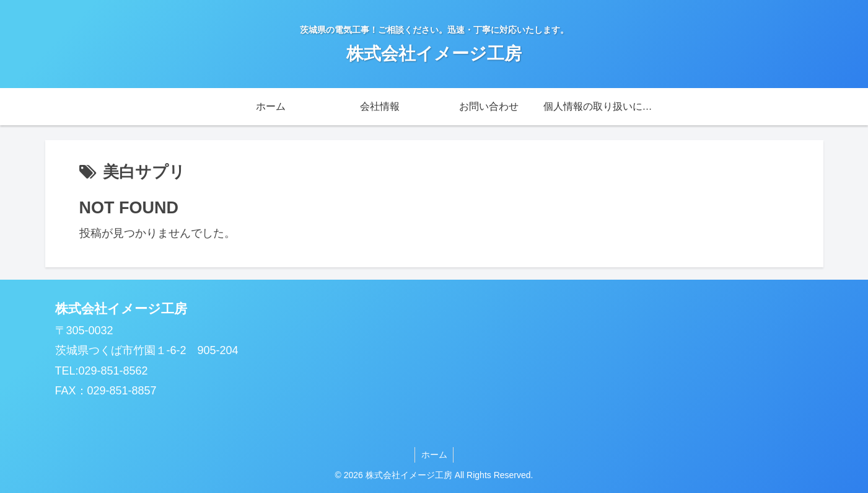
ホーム (434, 455)
